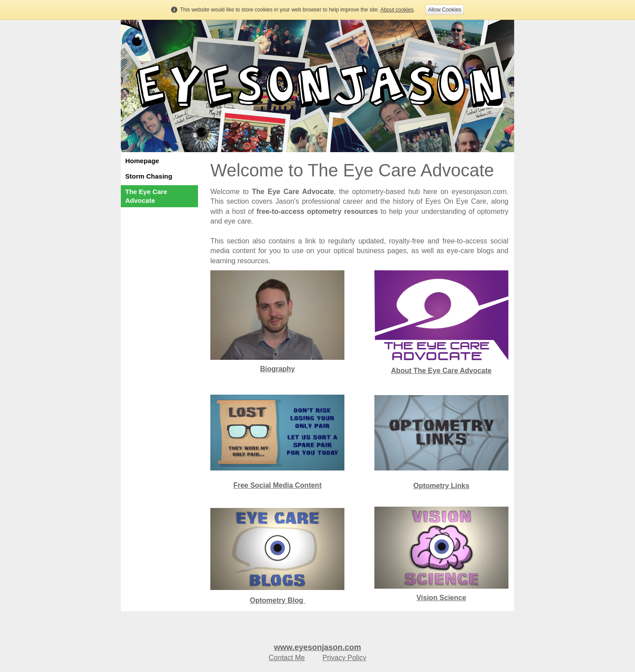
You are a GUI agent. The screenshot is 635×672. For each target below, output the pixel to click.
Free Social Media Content (277, 485)
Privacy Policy (344, 658)
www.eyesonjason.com (317, 647)
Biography (278, 369)
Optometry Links (441, 486)
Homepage (142, 161)
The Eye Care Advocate (146, 196)
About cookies (397, 10)
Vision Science (441, 598)
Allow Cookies (444, 10)
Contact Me (287, 658)
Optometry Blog (278, 600)
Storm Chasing (149, 176)
